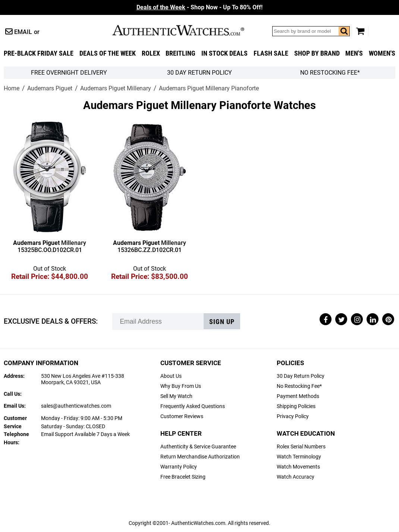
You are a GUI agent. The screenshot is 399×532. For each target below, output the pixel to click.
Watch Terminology (299, 457)
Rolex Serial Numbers (301, 447)
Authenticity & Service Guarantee (198, 447)
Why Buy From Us (181, 386)
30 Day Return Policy (301, 376)
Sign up (222, 322)
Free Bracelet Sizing (183, 477)
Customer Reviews (182, 416)
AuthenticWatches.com (186, 30)
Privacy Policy (293, 416)
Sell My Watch (176, 396)
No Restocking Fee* (330, 73)
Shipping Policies (296, 406)
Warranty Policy (179, 467)
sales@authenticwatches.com (76, 406)
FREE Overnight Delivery (69, 73)
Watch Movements (298, 467)
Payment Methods (298, 396)
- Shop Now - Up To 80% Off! (199, 7)
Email (23, 32)
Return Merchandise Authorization (200, 457)
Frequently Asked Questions (193, 406)
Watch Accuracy (296, 477)
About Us (171, 376)
